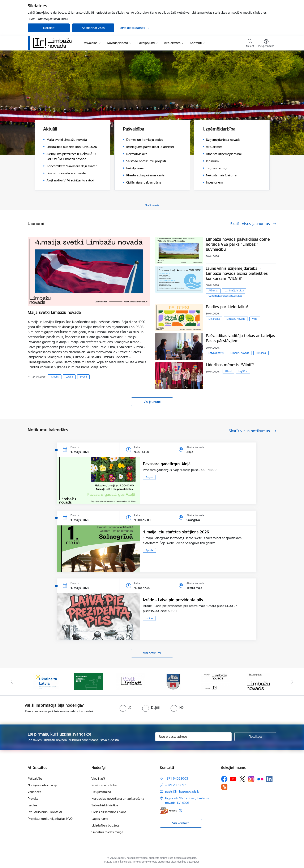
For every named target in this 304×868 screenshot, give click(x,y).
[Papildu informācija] (180, 811)
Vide (255, 319)
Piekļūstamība (101, 792)
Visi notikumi (152, 653)
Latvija (69, 377)
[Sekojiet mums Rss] (224, 787)
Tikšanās (261, 353)
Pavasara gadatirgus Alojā (167, 464)
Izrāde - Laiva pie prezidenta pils (173, 600)
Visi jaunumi (152, 402)
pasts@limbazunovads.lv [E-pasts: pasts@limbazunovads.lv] (182, 791)
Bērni (228, 371)
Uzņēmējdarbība (234, 290)
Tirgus (149, 477)
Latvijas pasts (216, 353)
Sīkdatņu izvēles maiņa (107, 832)
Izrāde (149, 618)
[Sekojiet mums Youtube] (233, 779)
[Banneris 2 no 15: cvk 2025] (88, 681)
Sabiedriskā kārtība (105, 805)
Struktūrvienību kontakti (45, 812)
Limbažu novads (236, 319)
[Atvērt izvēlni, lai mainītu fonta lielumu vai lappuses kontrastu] (266, 44)
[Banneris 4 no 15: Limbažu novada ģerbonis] (173, 681)
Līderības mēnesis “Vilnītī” (230, 365)
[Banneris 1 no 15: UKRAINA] (46, 681)
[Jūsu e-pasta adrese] (194, 737)
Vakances (34, 792)
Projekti (33, 799)
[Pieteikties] (255, 737)
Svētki (83, 377)
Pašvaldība (35, 778)
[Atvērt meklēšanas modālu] (250, 44)
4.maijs (55, 377)
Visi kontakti (181, 823)
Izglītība (243, 371)
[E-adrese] (168, 811)
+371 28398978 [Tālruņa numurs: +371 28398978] (176, 785)
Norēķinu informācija (42, 785)
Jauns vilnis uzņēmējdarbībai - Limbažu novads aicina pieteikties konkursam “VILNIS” (237, 273)
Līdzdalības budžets (105, 825)
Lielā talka (214, 319)
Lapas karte (100, 819)
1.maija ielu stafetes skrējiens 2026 (176, 532)
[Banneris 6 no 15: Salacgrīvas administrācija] (258, 681)
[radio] (125, 708)
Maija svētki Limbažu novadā (54, 312)
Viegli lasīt (98, 778)
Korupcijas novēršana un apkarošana (118, 799)
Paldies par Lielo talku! (227, 307)
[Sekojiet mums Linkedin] (269, 779)
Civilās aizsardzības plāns (109, 812)
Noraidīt (49, 28)
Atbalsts (213, 290)
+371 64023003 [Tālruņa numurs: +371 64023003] (177, 778)
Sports (149, 550)
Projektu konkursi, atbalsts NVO (50, 819)
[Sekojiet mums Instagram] (251, 779)
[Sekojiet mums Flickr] (260, 779)
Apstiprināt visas (93, 28)
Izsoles (32, 805)
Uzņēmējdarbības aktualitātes (225, 296)
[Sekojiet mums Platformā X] (242, 779)
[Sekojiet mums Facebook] (224, 779)
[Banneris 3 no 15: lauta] (131, 681)
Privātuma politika (104, 785)
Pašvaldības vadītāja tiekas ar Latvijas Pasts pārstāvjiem (240, 338)
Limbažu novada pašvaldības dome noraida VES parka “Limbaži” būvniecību (238, 244)
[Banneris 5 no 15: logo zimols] (216, 681)
